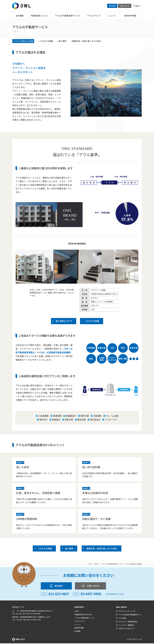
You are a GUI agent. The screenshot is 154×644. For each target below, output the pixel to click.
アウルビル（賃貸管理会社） (129, 622)
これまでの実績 (46, 41)
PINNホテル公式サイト (127, 629)
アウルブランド (94, 16)
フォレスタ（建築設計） (127, 626)
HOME (77, 612)
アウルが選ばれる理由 (24, 41)
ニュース (112, 16)
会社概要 (20, 16)
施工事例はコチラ (64, 321)
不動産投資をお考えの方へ (84, 615)
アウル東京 (122, 619)
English (137, 6)
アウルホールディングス (127, 612)
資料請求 (112, 6)
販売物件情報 (130, 16)
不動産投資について (39, 16)
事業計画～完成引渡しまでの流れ (87, 41)
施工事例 (63, 41)
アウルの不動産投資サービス (68, 16)
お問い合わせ (125, 6)
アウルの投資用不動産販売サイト (130, 615)
